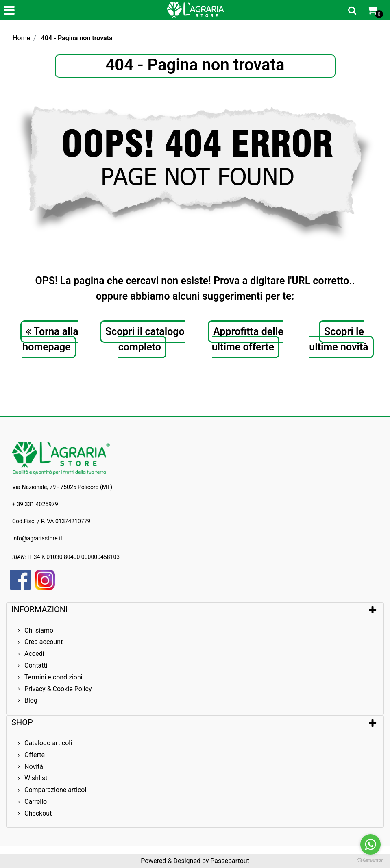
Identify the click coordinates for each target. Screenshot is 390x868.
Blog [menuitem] (31, 700)
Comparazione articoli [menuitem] (56, 790)
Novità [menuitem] (34, 767)
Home (21, 38)
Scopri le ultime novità (339, 339)
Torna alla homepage (50, 339)
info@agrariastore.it (37, 538)
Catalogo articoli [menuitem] (48, 743)
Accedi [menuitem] (34, 654)
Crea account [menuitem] (44, 642)
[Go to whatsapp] (370, 844)
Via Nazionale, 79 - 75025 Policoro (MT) (62, 487)
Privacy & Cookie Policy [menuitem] (58, 689)
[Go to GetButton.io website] (370, 860)
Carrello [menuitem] (36, 802)
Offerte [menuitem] (35, 755)
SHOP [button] (22, 722)
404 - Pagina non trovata (77, 38)
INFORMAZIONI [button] (40, 609)
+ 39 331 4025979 (35, 504)
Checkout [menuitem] (38, 813)
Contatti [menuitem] (36, 665)
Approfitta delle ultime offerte (248, 339)
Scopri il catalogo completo (145, 339)
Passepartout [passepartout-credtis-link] (230, 861)
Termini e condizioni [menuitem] (53, 677)
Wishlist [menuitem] (36, 778)
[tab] (195, 609)
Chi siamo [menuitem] (39, 630)
